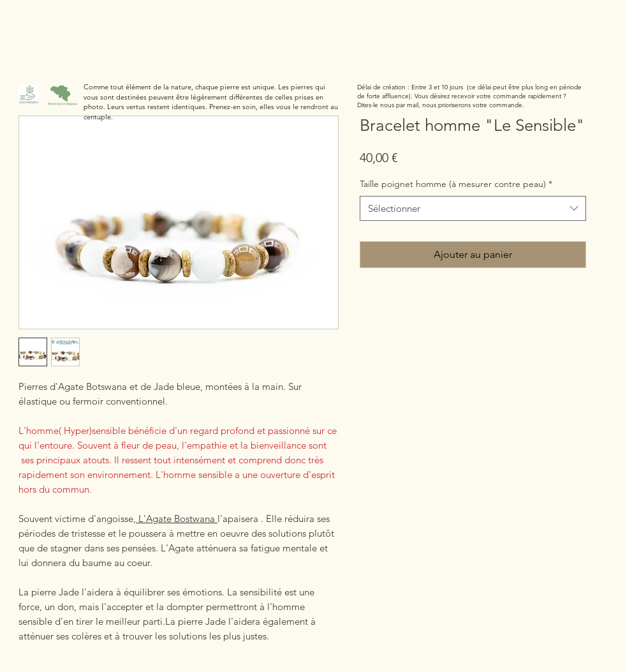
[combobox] (473, 208)
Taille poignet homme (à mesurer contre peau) (456, 184)
